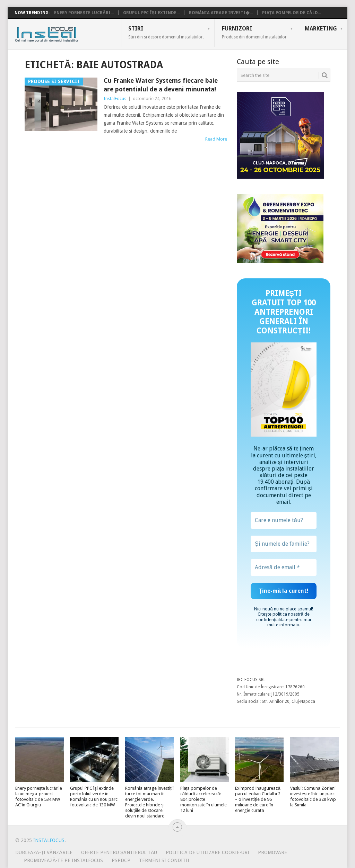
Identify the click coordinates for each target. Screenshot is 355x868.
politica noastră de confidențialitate (283, 617)
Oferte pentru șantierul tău (119, 852)
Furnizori (254, 32)
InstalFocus (62, 33)
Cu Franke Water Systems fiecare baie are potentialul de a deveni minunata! (161, 85)
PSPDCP (121, 860)
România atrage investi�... (221, 13)
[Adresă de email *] (284, 567)
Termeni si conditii (164, 860)
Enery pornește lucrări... (84, 13)
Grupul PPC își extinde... (151, 13)
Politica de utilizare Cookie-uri (207, 852)
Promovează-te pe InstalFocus (63, 860)
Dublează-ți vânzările (44, 852)
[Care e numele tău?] (284, 520)
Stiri (166, 32)
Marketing (321, 29)
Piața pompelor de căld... (292, 13)
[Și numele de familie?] (284, 544)
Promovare (272, 852)
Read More (216, 139)
